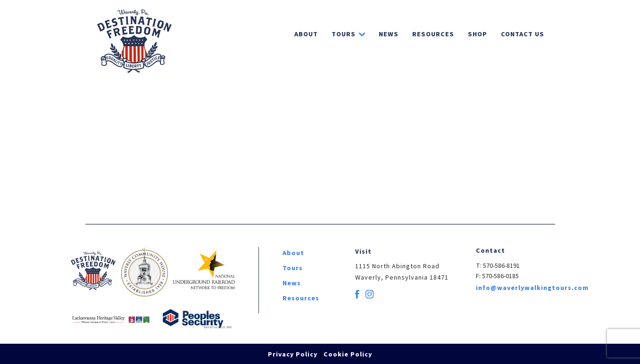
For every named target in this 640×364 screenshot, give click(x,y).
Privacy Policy (293, 355)
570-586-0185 (500, 276)
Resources (433, 34)
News (389, 34)
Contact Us (523, 34)
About (306, 34)
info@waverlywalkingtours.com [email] (532, 288)
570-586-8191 (501, 266)
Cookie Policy (348, 355)
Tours (344, 34)
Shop (478, 34)
